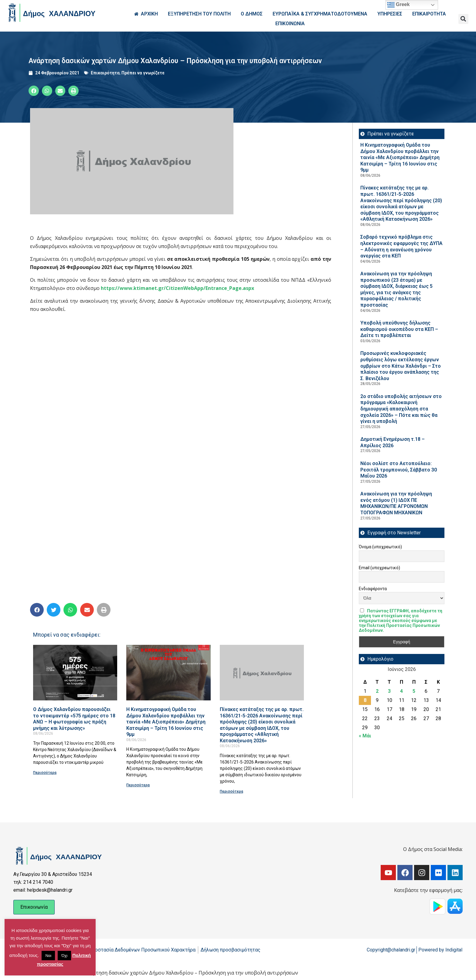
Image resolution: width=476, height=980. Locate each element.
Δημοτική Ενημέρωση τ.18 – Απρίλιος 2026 (393, 442)
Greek (399, 5)
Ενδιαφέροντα (373, 589)
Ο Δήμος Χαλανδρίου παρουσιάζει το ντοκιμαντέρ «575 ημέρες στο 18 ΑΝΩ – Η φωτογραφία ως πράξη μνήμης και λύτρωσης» (74, 719)
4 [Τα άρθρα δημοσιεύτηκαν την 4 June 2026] (401, 691)
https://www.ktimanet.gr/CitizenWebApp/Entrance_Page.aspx (177, 288)
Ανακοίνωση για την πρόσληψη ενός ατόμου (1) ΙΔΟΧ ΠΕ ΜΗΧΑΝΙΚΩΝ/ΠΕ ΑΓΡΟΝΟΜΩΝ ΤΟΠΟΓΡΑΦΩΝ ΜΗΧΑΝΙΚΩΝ (396, 503)
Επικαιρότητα (105, 73)
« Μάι (365, 736)
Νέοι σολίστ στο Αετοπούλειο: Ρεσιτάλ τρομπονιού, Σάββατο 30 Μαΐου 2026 (399, 470)
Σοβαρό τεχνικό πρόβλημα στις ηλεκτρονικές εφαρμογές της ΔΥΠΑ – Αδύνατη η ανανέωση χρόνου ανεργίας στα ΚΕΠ (401, 246)
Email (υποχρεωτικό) (379, 568)
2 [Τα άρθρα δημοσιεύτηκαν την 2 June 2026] (377, 691)
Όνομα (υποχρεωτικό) (380, 547)
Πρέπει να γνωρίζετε (143, 73)
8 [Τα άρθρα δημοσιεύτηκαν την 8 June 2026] (365, 700)
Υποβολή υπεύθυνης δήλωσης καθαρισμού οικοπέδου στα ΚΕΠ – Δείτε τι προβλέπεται (399, 329)
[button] (463, 19)
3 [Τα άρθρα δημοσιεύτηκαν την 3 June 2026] (389, 691)
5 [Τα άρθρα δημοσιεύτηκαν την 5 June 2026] (414, 691)
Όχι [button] (64, 956)
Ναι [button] (48, 956)
